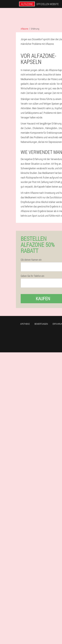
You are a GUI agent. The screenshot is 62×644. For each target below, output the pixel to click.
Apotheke (25, 324)
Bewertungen (41, 324)
